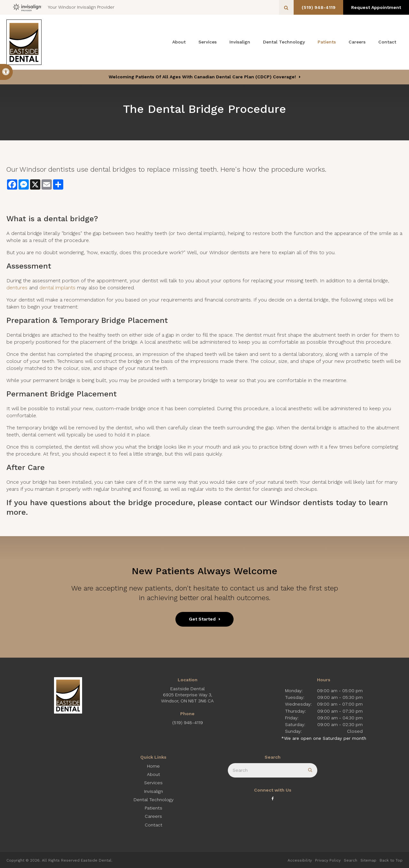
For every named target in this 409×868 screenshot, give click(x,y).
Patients (327, 42)
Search (351, 860)
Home (153, 766)
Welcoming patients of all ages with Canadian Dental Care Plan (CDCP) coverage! (202, 77)
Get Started (202, 619)
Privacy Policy (328, 860)
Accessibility (300, 860)
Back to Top (391, 860)
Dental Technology (284, 42)
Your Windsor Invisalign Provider (64, 7)
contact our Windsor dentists (279, 503)
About (179, 42)
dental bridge (69, 219)
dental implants (57, 288)
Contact (387, 42)
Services (208, 42)
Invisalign (240, 42)
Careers (357, 42)
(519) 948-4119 (316, 7)
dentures (17, 288)
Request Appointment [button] (375, 7)
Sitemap (368, 860)
